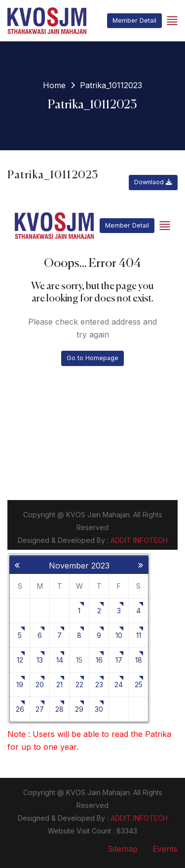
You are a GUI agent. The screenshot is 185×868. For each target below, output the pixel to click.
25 (139, 684)
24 (119, 684)
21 (59, 684)
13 (40, 660)
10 (119, 635)
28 (59, 709)
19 (20, 684)
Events (165, 849)
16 (99, 660)
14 (60, 660)
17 (119, 660)
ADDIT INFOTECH (139, 818)
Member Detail (134, 20)
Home (54, 85)
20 (40, 684)
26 (20, 709)
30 (99, 709)
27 (40, 709)
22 (79, 684)
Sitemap (123, 849)
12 (20, 660)
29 (79, 709)
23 (99, 684)
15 (79, 660)
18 (139, 660)
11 (139, 635)
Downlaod (153, 182)
